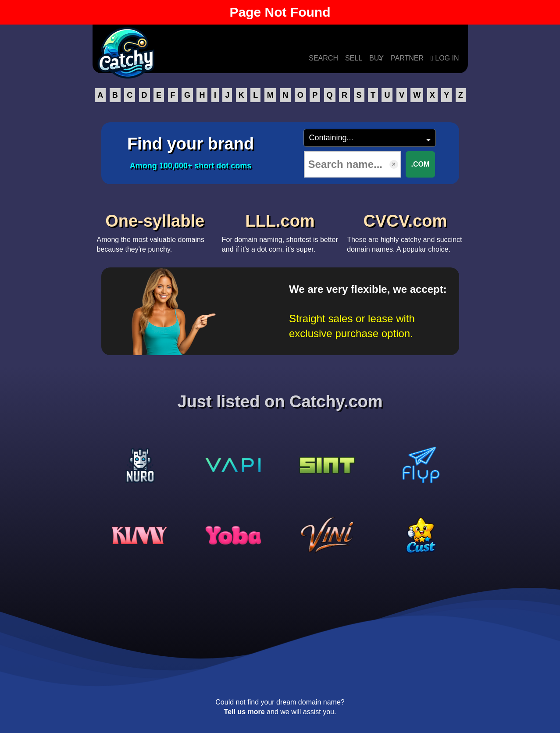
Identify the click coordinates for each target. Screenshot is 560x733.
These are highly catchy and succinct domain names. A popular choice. (405, 230)
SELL (354, 58)
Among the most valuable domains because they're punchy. (155, 230)
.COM (421, 164)
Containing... (331, 138)
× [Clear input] (394, 164)
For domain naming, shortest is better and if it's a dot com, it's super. (280, 230)
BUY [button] (376, 58)
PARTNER (407, 58)
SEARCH (323, 58)
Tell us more (244, 712)
